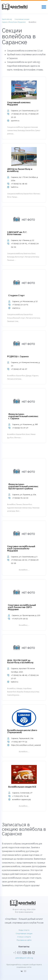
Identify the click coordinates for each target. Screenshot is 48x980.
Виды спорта (24, 930)
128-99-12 (24, 953)
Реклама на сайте (24, 940)
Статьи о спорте (24, 937)
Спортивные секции (24, 933)
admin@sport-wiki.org (24, 958)
